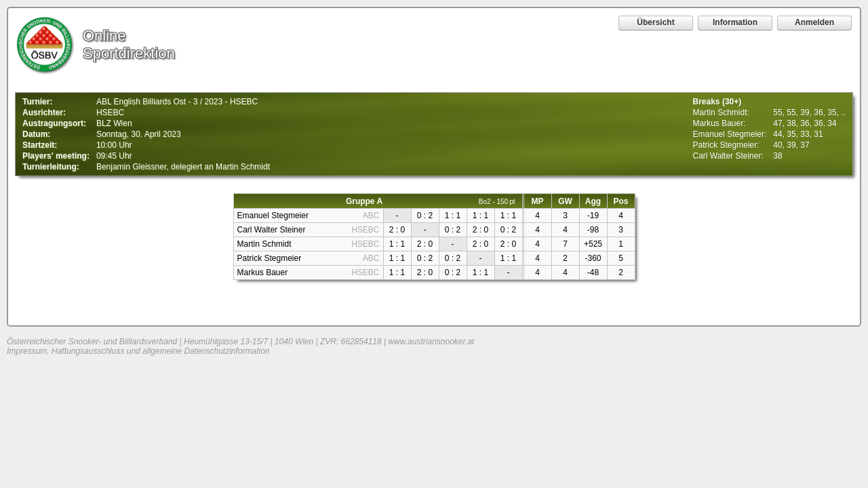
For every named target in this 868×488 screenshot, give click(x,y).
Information (735, 22)
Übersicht (655, 22)
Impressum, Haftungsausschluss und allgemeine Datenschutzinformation (138, 351)
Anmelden (814, 22)
